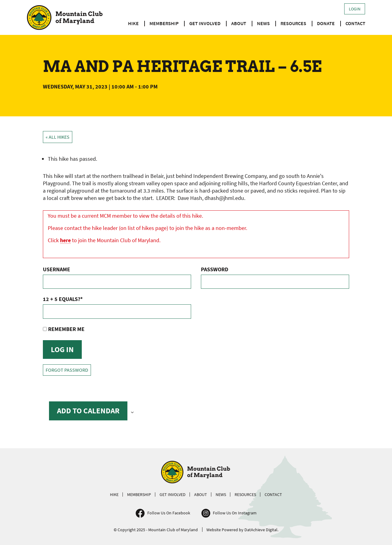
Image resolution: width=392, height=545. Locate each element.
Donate (326, 23)
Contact (355, 23)
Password (215, 269)
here (65, 240)
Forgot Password (67, 370)
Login (355, 9)
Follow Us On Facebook (169, 513)
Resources (293, 23)
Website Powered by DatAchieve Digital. (242, 530)
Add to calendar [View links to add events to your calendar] (88, 411)
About (239, 23)
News (263, 23)
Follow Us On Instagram (235, 513)
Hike (133, 23)
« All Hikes (58, 137)
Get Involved (205, 23)
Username (57, 269)
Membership (164, 23)
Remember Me (64, 329)
